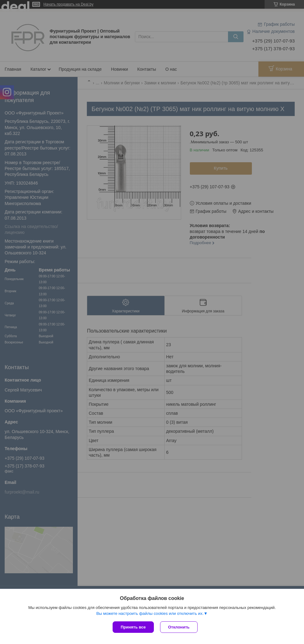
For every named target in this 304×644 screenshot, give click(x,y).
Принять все (133, 627)
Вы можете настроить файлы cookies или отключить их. (150, 613)
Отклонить (179, 627)
